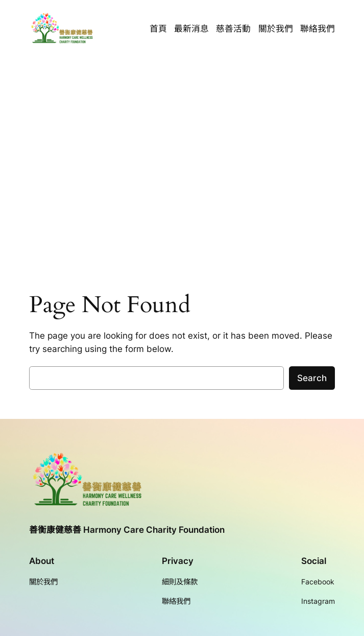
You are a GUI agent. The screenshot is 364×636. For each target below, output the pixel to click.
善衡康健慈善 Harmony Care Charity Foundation (127, 530)
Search (312, 378)
